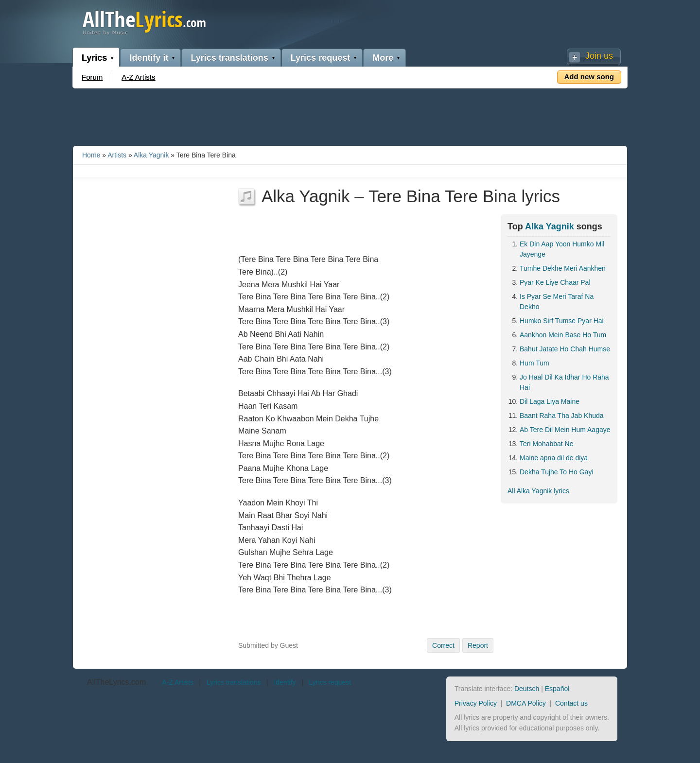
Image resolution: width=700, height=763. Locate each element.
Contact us (571, 703)
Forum (92, 77)
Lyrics (94, 58)
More (383, 58)
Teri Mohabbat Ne (547, 444)
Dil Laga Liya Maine (550, 401)
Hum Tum (534, 363)
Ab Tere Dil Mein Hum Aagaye (565, 430)
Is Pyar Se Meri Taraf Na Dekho (557, 302)
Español (557, 689)
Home (91, 155)
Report (478, 645)
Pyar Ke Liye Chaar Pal (555, 282)
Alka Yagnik (151, 155)
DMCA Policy (526, 703)
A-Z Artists (138, 77)
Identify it (149, 58)
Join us (599, 56)
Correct (443, 645)
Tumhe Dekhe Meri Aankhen (563, 268)
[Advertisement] (350, 115)
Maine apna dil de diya (554, 458)
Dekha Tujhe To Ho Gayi (557, 472)
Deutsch (527, 689)
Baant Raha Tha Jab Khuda (562, 416)
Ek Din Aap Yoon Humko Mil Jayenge (562, 249)
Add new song (589, 77)
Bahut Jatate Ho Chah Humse (565, 349)
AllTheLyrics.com (116, 682)
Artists (117, 155)
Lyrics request (320, 58)
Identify (285, 682)
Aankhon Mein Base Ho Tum (563, 335)
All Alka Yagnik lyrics (538, 491)
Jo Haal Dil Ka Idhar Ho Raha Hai (564, 382)
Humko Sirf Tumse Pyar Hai (562, 321)
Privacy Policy (476, 703)
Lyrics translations (229, 58)
